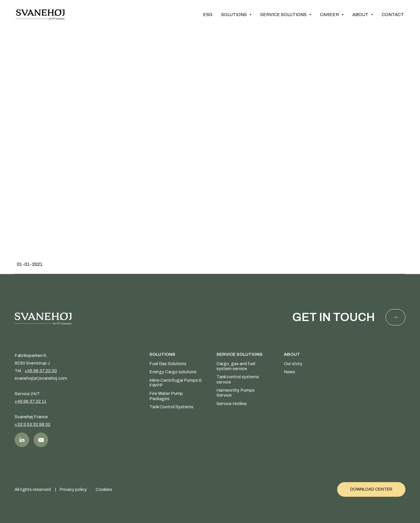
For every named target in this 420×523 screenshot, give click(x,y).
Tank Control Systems (171, 407)
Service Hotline (232, 404)
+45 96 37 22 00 (41, 371)
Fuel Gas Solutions (168, 364)
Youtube (41, 440)
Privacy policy (73, 489)
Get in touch (334, 317)
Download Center (371, 489)
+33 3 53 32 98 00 (33, 424)
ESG (208, 15)
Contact (393, 15)
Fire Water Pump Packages (166, 396)
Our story (293, 364)
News (289, 372)
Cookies (104, 489)
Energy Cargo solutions (173, 372)
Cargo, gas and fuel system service (236, 366)
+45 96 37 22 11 (30, 401)
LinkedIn (22, 440)
